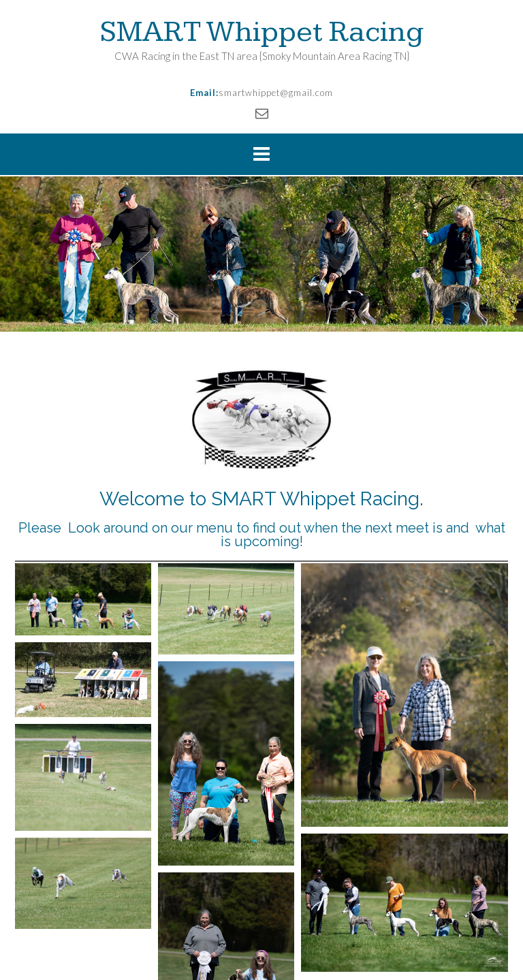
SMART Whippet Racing (262, 32)
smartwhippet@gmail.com (276, 93)
